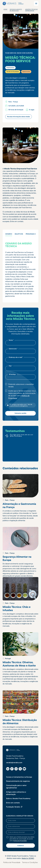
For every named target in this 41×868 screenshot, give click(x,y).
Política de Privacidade (20, 841)
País (10, 366)
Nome (11, 340)
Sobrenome (13, 349)
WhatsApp (12, 374)
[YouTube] (24, 769)
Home (5, 9)
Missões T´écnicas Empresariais (31, 10)
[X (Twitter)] (20, 769)
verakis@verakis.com (14, 762)
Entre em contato (13, 803)
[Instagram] (16, 769)
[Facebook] (12, 769)
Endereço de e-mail (16, 357)
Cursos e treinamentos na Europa (19, 777)
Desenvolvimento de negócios (16, 10)
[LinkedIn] (8, 769)
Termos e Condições (30, 862)
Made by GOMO (28, 858)
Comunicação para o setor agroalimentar (16, 786)
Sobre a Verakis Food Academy (18, 798)
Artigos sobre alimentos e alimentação (16, 793)
